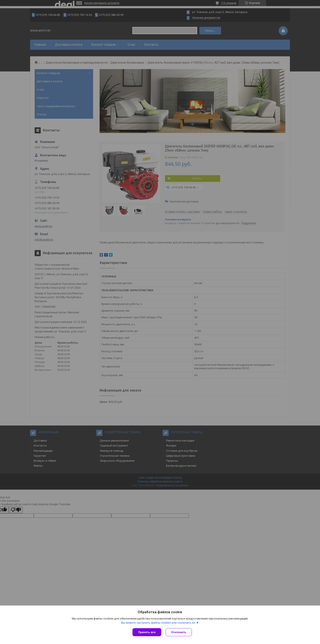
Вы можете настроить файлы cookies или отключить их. (158, 623)
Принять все (147, 632)
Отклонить (179, 632)
